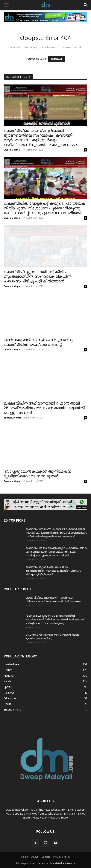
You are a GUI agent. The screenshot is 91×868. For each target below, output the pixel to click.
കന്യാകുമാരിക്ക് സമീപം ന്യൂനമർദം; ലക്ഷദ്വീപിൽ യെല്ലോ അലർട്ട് (38, 342)
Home (25, 857)
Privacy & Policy (62, 857)
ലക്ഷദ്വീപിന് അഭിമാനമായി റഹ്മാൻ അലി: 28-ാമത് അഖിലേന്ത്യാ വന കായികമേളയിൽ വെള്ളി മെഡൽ (44, 408)
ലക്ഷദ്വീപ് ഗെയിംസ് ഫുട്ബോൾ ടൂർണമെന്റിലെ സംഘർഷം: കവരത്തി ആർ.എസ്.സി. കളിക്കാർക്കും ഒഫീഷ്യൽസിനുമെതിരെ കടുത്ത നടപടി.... (43, 138)
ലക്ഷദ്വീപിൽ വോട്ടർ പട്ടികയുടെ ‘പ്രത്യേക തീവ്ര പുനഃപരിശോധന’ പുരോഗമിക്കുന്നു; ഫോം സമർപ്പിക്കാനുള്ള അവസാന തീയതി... (44, 208)
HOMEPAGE (57, 59)
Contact (46, 857)
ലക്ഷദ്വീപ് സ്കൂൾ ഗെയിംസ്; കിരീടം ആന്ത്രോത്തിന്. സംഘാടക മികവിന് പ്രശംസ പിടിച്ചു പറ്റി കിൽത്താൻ (37, 276)
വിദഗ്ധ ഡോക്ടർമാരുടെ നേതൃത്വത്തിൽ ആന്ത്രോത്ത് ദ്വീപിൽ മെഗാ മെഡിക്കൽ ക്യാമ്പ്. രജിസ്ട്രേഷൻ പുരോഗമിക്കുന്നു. (55, 619)
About (35, 857)
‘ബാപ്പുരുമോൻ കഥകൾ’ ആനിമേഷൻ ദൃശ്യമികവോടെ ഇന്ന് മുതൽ (38, 474)
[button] (6, 5)
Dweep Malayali (13, 150)
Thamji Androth (13, 418)
